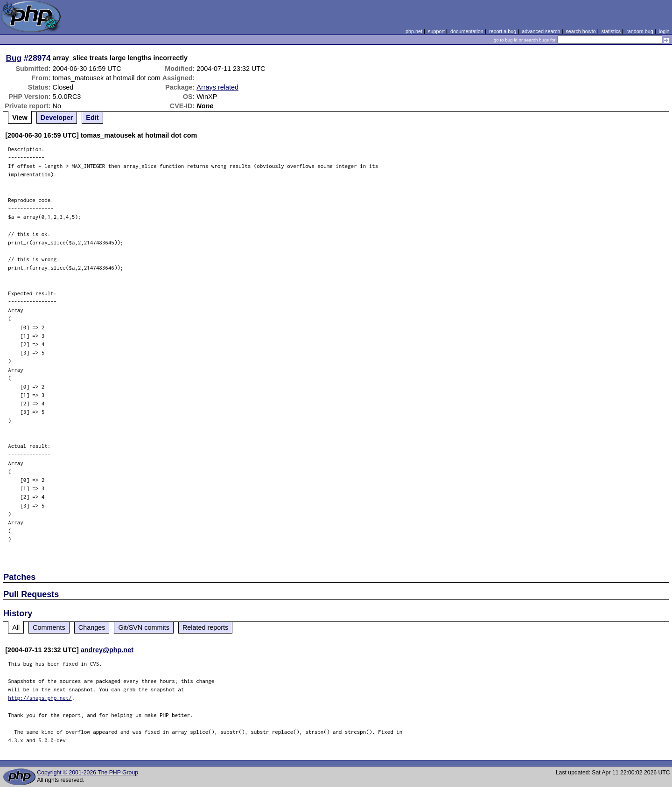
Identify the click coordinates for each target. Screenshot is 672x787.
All (16, 627)
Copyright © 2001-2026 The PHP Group (87, 773)
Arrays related (217, 87)
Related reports (205, 627)
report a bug (503, 31)
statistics (611, 31)
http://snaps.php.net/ (40, 698)
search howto (581, 31)
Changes (92, 627)
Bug (14, 58)
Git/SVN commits (144, 627)
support (436, 31)
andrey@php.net (107, 650)
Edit (92, 118)
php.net (414, 31)
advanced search (541, 31)
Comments (49, 627)
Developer (57, 118)
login (664, 31)
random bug (640, 31)
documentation (467, 31)
